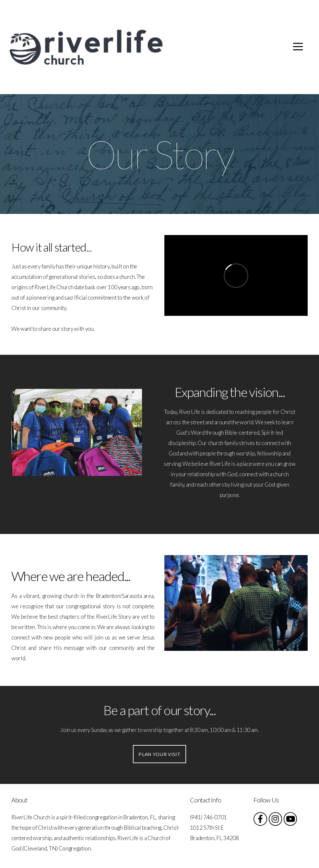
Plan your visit (159, 754)
